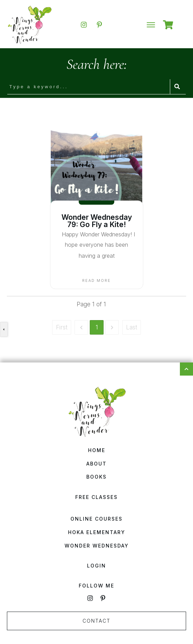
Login (96, 566)
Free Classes (96, 497)
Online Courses (96, 519)
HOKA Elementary (97, 532)
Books (96, 477)
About (96, 464)
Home (97, 450)
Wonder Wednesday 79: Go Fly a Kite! (97, 221)
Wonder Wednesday (97, 546)
